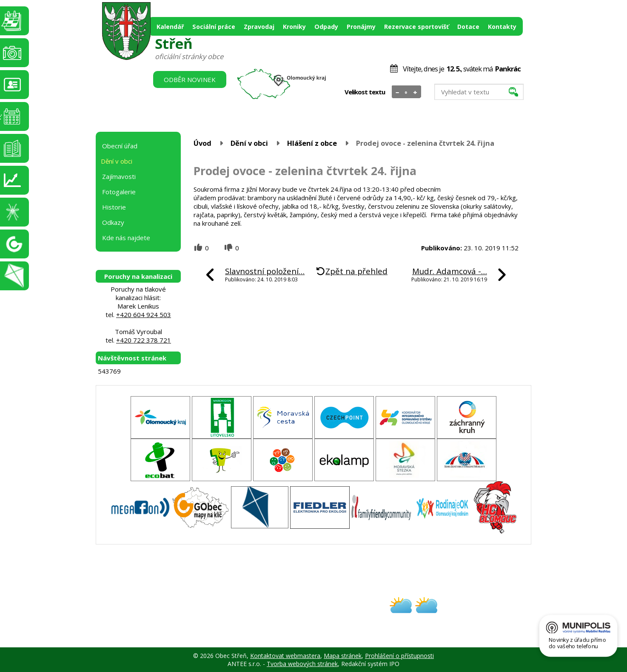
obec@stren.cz (283, 613)
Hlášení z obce (312, 143)
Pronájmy (361, 27)
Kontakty (502, 27)
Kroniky (294, 27)
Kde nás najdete (126, 238)
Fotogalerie (119, 192)
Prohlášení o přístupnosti (399, 656)
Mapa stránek (343, 656)
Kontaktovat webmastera (285, 656)
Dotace (468, 27)
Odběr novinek (190, 79)
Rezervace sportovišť (416, 27)
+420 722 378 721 (144, 340)
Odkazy (113, 222)
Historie (114, 207)
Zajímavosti (119, 176)
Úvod (202, 143)
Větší (415, 92)
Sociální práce (214, 27)
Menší (398, 92)
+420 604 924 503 (144, 315)
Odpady (326, 27)
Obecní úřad (120, 146)
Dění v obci (249, 143)
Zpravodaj (259, 27)
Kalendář (170, 27)
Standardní (406, 92)
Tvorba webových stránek (302, 664)
